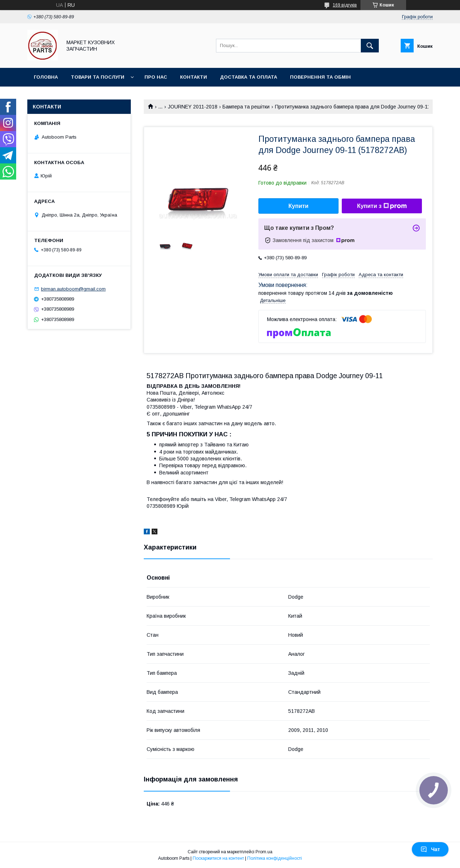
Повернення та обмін (320, 77)
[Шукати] (370, 46)
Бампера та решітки (246, 107)
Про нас (156, 77)
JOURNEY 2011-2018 (193, 107)
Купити (299, 206)
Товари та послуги (98, 77)
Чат (430, 849)
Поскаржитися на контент (218, 858)
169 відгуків (345, 5)
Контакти (194, 77)
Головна (46, 77)
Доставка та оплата (249, 77)
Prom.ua (264, 852)
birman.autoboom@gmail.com (73, 289)
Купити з (382, 206)
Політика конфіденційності (275, 858)
